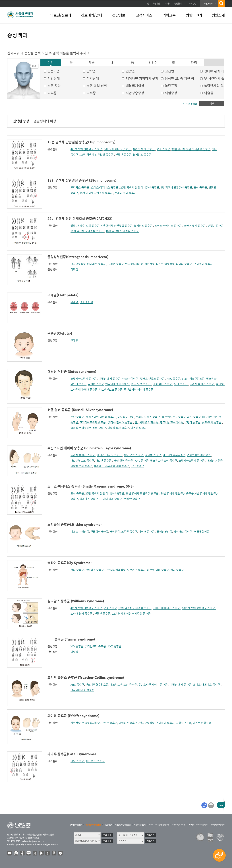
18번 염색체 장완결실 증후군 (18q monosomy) (82, 180)
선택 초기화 (191, 104)
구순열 (74, 302)
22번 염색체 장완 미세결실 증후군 (191, 149)
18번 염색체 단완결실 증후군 (122, 231)
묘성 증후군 (163, 149)
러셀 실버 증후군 (163, 384)
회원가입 (156, 4)
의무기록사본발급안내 (159, 825)
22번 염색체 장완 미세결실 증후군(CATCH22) (80, 218)
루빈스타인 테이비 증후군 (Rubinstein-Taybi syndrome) (89, 448)
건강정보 (119, 15)
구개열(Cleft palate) (63, 295)
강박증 (91, 71)
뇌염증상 (171, 93)
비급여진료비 (140, 825)
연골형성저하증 (134, 264)
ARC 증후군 (174, 379)
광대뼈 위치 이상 (216, 71)
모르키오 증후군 (136, 570)
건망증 (130, 71)
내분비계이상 (135, 86)
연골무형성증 (78, 264)
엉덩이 (153, 63)
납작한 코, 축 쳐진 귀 (180, 78)
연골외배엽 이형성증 (117, 384)
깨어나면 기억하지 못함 (142, 78)
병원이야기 (194, 15)
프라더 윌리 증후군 (144, 149)
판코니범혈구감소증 (193, 379)
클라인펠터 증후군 (96, 646)
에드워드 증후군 (95, 761)
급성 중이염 (86, 302)
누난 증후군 (181, 384)
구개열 (74, 340)
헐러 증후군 (177, 570)
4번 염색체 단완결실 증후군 (86, 149)
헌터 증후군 (77, 570)
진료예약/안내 (92, 15)
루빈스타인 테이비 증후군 (139, 390)
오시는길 (192, 4)
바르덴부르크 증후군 (111, 390)
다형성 (74, 269)
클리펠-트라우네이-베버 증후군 (88, 428)
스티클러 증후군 (203, 264)
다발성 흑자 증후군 (110, 379)
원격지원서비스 (218, 825)
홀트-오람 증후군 (141, 384)
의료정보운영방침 (123, 825)
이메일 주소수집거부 (198, 825)
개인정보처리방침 (93, 825)
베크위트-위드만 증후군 (164, 461)
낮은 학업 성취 (97, 86)
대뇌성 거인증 (126, 417)
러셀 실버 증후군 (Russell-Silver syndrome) (80, 410)
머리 (51, 63)
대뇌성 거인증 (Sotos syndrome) (72, 371)
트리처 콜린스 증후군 (202, 384)
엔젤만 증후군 (123, 155)
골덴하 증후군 (96, 384)
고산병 (170, 71)
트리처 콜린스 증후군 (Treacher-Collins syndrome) (86, 677)
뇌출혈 (209, 93)
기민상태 (54, 78)
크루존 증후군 (116, 264)
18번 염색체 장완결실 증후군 (97, 155)
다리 (194, 63)
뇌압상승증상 (135, 93)
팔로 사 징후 (78, 226)
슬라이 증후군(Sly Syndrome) (70, 563)
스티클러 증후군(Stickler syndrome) (75, 524)
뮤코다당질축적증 (115, 570)
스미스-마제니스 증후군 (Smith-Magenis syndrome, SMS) (91, 486)
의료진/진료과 (61, 15)
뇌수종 (91, 93)
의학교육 (169, 15)
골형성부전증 (164, 532)
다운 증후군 (78, 761)
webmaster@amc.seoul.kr (33, 841)
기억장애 (93, 78)
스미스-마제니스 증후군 (117, 149)
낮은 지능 (54, 86)
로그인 (146, 4)
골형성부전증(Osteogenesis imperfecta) (78, 257)
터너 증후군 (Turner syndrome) (71, 639)
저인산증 (150, 264)
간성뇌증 (54, 71)
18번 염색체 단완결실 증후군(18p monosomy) (81, 142)
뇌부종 (52, 93)
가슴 (92, 63)
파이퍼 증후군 (184, 264)
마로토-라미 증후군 (158, 570)
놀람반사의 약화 (215, 86)
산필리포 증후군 (95, 570)
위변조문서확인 (179, 825)
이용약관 (108, 825)
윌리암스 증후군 (142, 155)
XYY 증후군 (77, 646)
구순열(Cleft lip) (60, 333)
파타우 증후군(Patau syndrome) (72, 754)
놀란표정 (171, 86)
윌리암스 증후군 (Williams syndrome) (76, 601)
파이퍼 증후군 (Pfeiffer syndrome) (73, 716)
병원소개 (218, 15)
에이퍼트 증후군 (97, 264)
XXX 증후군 (115, 646)
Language (208, 3)
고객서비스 (144, 15)
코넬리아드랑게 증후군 (84, 379)
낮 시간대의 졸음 (216, 78)
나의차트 (167, 4)
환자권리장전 (76, 825)
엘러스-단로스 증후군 (153, 379)
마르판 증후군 (130, 379)
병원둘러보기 (180, 4)
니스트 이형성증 (165, 264)
